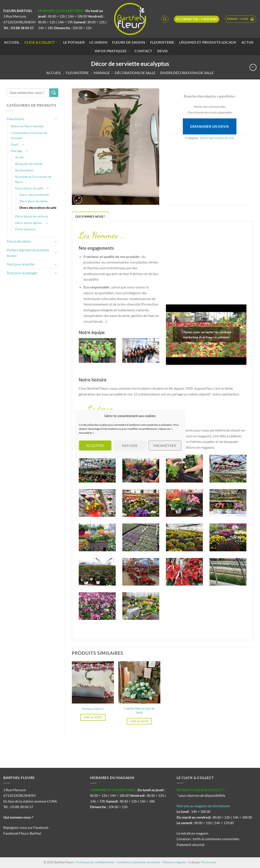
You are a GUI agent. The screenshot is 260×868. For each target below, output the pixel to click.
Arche (19, 157)
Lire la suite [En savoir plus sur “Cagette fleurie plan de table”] (139, 721)
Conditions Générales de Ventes (138, 862)
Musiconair (209, 862)
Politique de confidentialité (95, 862)
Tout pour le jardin (21, 264)
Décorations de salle (135, 73)
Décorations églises (29, 223)
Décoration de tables (34, 201)
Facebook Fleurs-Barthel (22, 833)
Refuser (130, 446)
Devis (163, 51)
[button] (241, 19)
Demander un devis (210, 126)
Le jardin (98, 42)
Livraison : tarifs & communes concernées (208, 839)
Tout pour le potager (22, 273)
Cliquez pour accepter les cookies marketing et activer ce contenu (206, 335)
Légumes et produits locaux (208, 42)
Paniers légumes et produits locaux (28, 253)
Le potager (74, 42)
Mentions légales (174, 862)
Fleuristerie (162, 42)
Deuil (15, 144)
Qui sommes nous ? (19, 817)
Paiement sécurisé (190, 845)
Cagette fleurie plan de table (139, 710)
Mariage (102, 73)
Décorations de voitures (32, 216)
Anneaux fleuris (93, 709)
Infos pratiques (112, 51)
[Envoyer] (54, 93)
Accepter (95, 446)
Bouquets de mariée (29, 164)
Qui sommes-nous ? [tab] (90, 217)
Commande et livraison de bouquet (29, 135)
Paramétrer (165, 446)
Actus (247, 42)
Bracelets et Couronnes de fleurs (33, 179)
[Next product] (253, 67)
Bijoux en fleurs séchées (27, 126)
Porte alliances (25, 229)
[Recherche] (165, 19)
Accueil (12, 42)
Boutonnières (24, 170)
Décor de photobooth (34, 195)
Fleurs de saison (129, 42)
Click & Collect (41, 42)
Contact (143, 51)
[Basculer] (56, 119)
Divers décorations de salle (187, 73)
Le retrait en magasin (192, 833)
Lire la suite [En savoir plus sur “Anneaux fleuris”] (93, 717)
